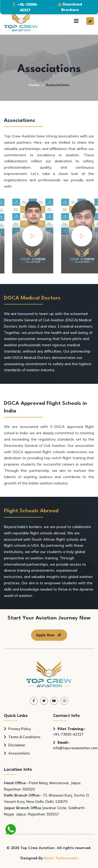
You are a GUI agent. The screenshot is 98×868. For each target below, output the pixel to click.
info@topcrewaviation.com (75, 745)
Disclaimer (15, 745)
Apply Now (49, 635)
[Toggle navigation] (76, 21)
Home (34, 85)
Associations (17, 753)
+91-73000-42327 (69, 732)
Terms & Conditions (22, 737)
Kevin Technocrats (61, 858)
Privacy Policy (17, 729)
